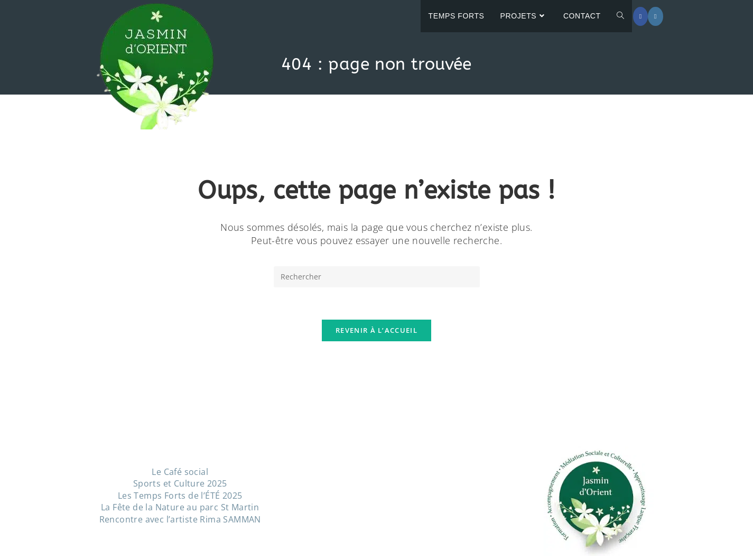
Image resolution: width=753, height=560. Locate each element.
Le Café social (180, 472)
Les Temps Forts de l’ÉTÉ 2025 (180, 496)
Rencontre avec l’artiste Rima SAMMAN (180, 519)
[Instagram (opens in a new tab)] (655, 16)
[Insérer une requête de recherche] (377, 277)
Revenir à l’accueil (376, 330)
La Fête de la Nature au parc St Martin (180, 507)
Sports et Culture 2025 (180, 483)
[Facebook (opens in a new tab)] (640, 16)
